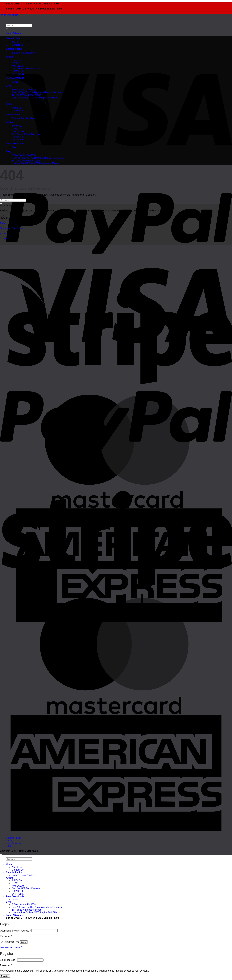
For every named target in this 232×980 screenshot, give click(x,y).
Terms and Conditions (11, 228)
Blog (9, 86)
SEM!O (16, 63)
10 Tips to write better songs (26, 95)
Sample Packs (14, 49)
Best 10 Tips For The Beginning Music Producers (37, 92)
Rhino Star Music (9, 15)
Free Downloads (15, 78)
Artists (10, 57)
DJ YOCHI (17, 71)
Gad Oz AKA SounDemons (26, 69)
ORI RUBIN (18, 74)
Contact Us (18, 45)
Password (6, 936)
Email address (8, 960)
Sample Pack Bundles (23, 53)
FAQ (2, 223)
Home (9, 38)
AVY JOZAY (18, 66)
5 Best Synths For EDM (24, 90)
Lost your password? (11, 947)
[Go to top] (1, 854)
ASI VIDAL (17, 61)
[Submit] (7, 29)
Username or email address (15, 931)
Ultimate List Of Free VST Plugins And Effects (36, 98)
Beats (15, 82)
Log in (24, 942)
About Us (17, 42)
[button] (15, 33)
